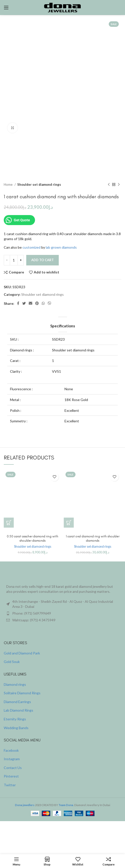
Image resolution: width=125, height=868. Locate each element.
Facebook (11, 750)
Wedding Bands (16, 728)
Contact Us (13, 768)
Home (8, 184)
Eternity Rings (15, 719)
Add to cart (42, 260)
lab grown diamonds (61, 247)
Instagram (12, 759)
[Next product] (119, 185)
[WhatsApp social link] (43, 304)
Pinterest (11, 776)
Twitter (10, 785)
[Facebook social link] (18, 304)
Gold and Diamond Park (22, 653)
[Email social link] (30, 304)
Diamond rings (15, 684)
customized (31, 247)
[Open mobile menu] (6, 8)
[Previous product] (109, 185)
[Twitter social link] (24, 304)
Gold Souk (12, 662)
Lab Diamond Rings (18, 710)
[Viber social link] (49, 304)
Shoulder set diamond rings (39, 184)
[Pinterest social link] (37, 304)
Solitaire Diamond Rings (22, 693)
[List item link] (62, 613)
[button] (9, 523)
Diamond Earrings (17, 702)
